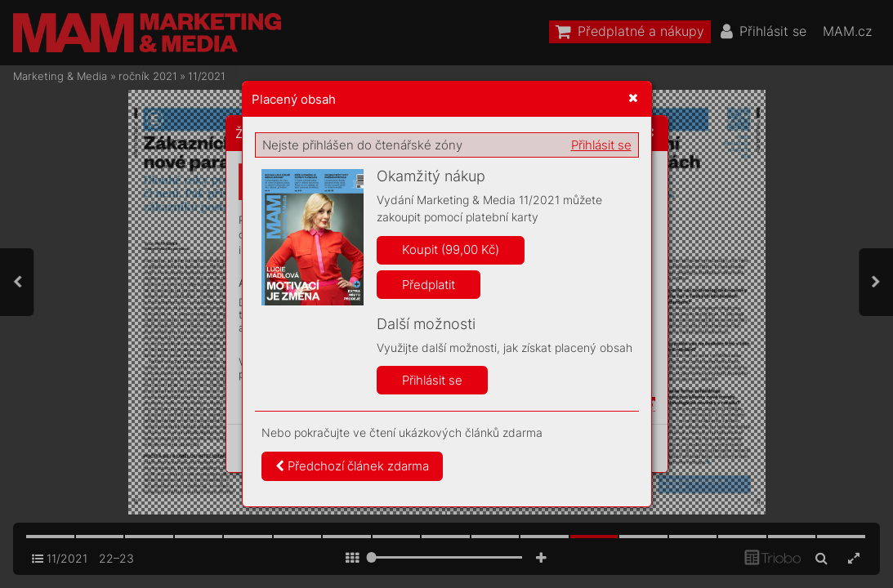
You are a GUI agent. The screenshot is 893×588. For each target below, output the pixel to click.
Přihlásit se (601, 145)
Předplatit (429, 285)
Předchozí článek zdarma (352, 466)
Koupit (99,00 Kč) (451, 249)
